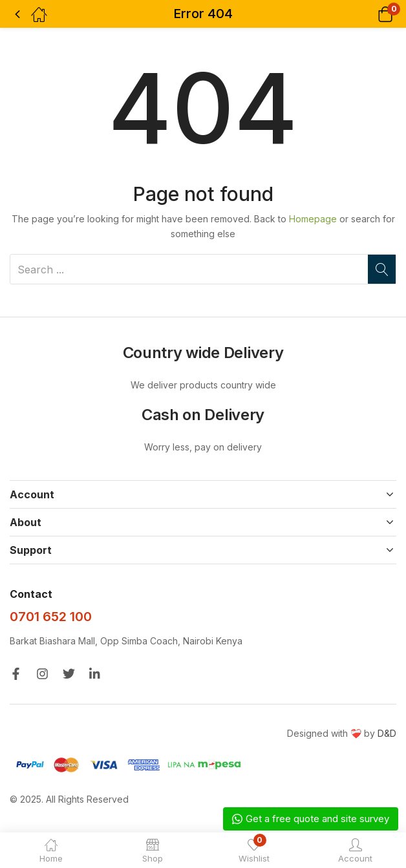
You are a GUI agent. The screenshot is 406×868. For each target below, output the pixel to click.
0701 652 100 (51, 617)
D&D (387, 733)
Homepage (313, 219)
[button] (369, 14)
